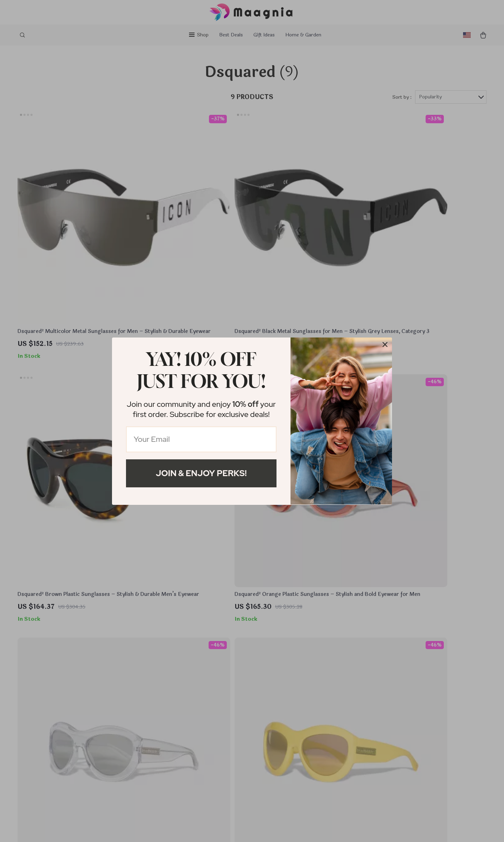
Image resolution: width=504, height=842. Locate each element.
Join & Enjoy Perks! (201, 473)
